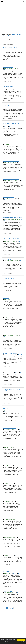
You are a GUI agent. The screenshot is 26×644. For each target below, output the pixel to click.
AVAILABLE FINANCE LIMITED (10, 48)
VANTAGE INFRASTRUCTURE (10, 353)
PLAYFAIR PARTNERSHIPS (9, 428)
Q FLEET (5, 554)
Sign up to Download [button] (13, 39)
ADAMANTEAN (7, 572)
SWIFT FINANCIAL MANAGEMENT (11, 124)
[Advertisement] (13, 18)
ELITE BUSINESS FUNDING (10, 334)
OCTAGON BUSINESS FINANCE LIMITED (13, 218)
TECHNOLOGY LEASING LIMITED (11, 179)
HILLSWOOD (6, 482)
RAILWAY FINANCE (8, 591)
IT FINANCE (6, 298)
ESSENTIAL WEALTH (8, 67)
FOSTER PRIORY (7, 316)
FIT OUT (5, 464)
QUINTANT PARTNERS (8, 279)
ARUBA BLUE (6, 409)
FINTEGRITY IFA (7, 500)
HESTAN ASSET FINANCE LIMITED (11, 518)
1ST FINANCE (6, 536)
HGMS (5, 371)
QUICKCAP (6, 446)
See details (12, 643)
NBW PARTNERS (7, 143)
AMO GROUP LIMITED (8, 259)
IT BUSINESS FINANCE (9, 86)
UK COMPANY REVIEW (9, 197)
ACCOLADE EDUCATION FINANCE (11, 161)
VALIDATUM (6, 106)
